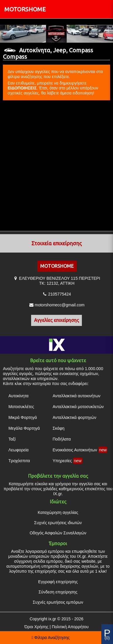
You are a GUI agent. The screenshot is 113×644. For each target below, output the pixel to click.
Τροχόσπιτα (19, 461)
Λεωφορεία (19, 450)
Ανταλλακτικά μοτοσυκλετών (78, 407)
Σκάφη (58, 428)
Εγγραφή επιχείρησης (58, 582)
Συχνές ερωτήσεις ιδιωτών (58, 523)
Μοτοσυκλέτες (21, 407)
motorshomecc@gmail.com (60, 305)
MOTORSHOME (25, 9)
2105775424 (60, 294)
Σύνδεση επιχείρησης (58, 592)
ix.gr (52, 619)
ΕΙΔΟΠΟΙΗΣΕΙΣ (22, 88)
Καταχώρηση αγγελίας (58, 512)
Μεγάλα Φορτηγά (24, 428)
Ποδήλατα (62, 439)
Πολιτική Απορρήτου (70, 627)
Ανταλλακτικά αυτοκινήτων (76, 396)
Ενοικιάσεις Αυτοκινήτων (75, 450)
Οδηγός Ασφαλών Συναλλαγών (58, 533)
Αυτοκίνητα (18, 396)
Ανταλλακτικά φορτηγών (74, 417)
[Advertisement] (55, 166)
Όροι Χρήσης (36, 627)
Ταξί (12, 439)
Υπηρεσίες (62, 461)
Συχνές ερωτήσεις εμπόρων (58, 602)
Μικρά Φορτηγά (23, 417)
